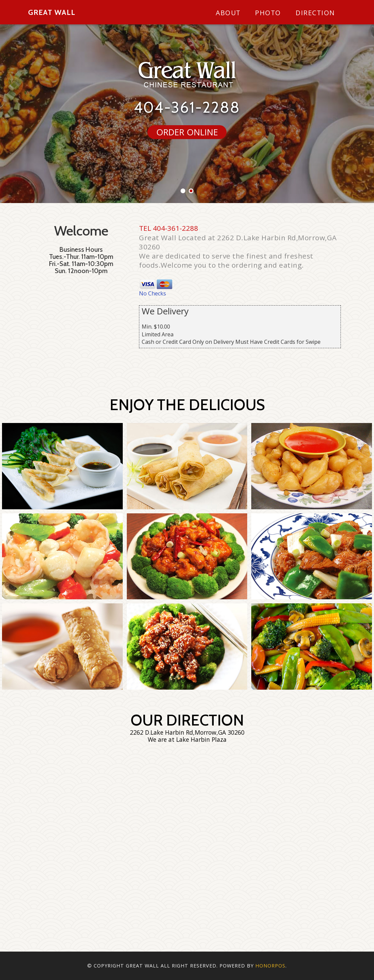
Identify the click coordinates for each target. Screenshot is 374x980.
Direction (315, 13)
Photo (268, 13)
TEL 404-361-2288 (169, 228)
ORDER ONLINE (187, 132)
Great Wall (52, 12)
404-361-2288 (187, 107)
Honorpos (270, 966)
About (228, 13)
